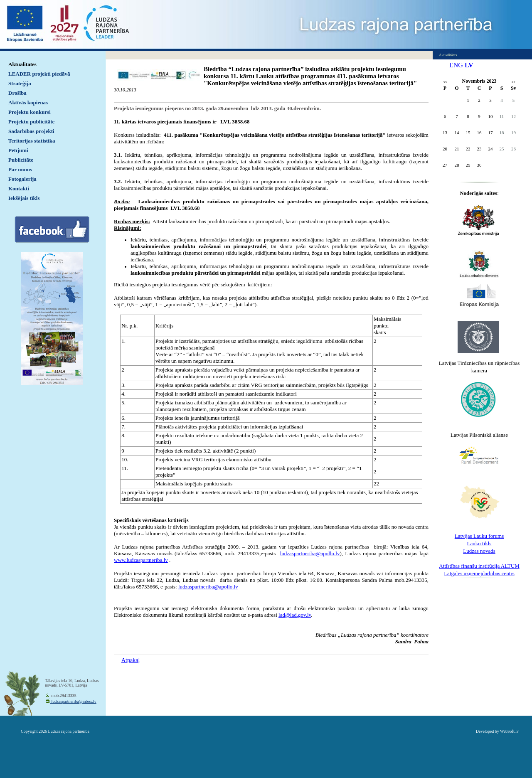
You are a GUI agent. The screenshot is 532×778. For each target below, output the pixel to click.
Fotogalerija (22, 179)
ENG (456, 65)
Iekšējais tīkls (24, 198)
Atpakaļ (131, 660)
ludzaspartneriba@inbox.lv (73, 701)
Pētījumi (18, 150)
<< (445, 82)
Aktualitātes (22, 64)
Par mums (20, 169)
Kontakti (19, 188)
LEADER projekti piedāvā (39, 74)
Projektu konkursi (30, 112)
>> (514, 82)
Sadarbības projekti (31, 131)
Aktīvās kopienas (28, 102)
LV (469, 65)
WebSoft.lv (509, 731)
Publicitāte (21, 160)
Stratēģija (20, 83)
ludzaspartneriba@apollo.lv (208, 587)
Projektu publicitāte (31, 122)
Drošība (17, 93)
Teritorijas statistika (32, 141)
